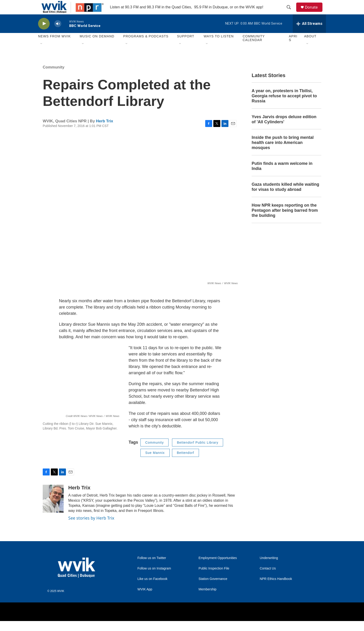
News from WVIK (54, 46)
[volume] (58, 34)
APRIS (293, 48)
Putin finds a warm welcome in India (282, 176)
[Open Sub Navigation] (42, 54)
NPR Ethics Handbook (276, 589)
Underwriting (269, 568)
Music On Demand (97, 46)
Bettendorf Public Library (198, 452)
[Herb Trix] (53, 509)
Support (185, 46)
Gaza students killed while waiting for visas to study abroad (285, 197)
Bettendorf (186, 463)
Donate (314, 12)
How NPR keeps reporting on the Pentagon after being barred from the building (285, 220)
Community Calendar (254, 48)
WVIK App (145, 600)
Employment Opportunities (218, 568)
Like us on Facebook (152, 589)
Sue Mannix (155, 463)
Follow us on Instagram (154, 579)
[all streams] (309, 34)
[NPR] (173, 622)
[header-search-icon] (291, 12)
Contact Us (268, 579)
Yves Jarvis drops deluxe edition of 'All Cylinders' (284, 129)
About (310, 46)
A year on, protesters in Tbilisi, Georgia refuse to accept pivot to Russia (284, 106)
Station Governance (213, 589)
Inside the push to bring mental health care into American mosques (283, 153)
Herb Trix (105, 131)
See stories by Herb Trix (91, 528)
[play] (44, 34)
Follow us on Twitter (152, 568)
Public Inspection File (214, 579)
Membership (207, 600)
